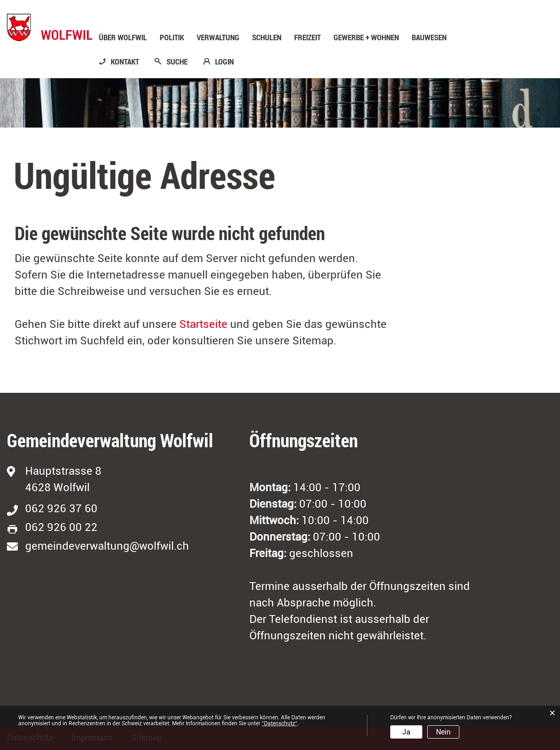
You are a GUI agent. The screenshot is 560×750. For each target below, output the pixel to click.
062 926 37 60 (61, 509)
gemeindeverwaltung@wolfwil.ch (107, 546)
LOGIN (224, 62)
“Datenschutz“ (280, 723)
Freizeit (307, 37)
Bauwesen (429, 37)
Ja (406, 732)
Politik (172, 37)
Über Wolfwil (123, 37)
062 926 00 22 (61, 527)
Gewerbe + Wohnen (366, 37)
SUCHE (177, 62)
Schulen (267, 37)
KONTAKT (125, 62)
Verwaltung (218, 37)
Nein (443, 732)
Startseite (203, 324)
